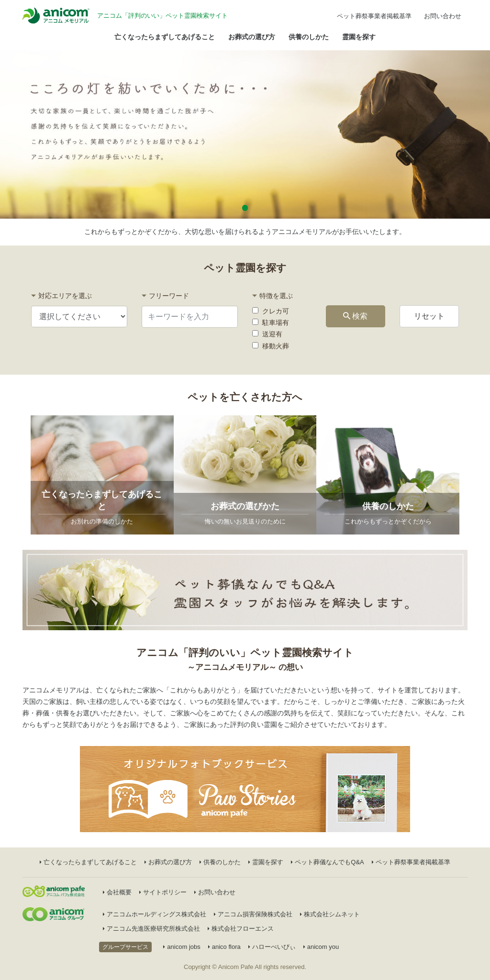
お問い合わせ (443, 16)
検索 (355, 316)
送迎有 (267, 334)
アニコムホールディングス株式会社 (155, 914)
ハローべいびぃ (272, 947)
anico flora (224, 947)
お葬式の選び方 (252, 37)
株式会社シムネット (330, 914)
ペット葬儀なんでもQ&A (327, 862)
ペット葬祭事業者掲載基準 (374, 16)
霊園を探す (359, 37)
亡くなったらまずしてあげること (165, 37)
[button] (245, 208)
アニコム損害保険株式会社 (253, 914)
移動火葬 (271, 346)
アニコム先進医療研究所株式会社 (151, 929)
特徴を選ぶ (276, 296)
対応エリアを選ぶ (65, 296)
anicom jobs (182, 947)
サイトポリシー (163, 892)
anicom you (321, 947)
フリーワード (169, 296)
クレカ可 (271, 311)
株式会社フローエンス (241, 929)
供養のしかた (309, 37)
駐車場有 (271, 323)
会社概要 (117, 892)
